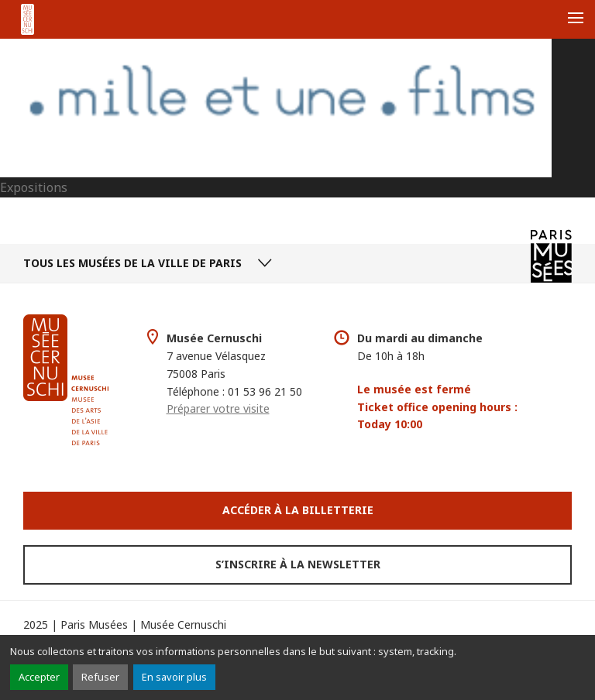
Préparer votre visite (218, 408)
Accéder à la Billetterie (298, 510)
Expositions (34, 187)
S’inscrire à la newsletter (298, 564)
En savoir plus (174, 677)
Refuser (100, 677)
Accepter (39, 677)
